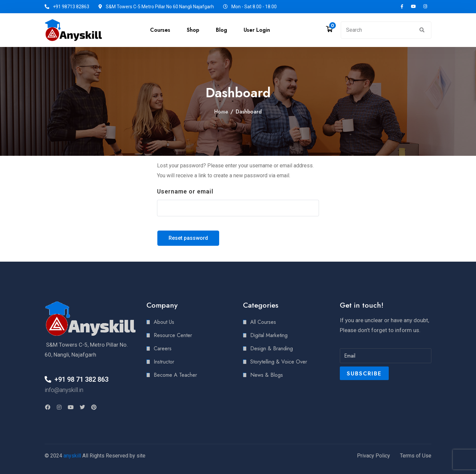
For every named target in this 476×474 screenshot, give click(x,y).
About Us (164, 322)
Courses (160, 30)
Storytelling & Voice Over (279, 362)
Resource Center (173, 335)
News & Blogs (267, 375)
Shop (193, 30)
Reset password (188, 238)
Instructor (164, 362)
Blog (221, 30)
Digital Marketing (269, 335)
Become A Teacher (175, 375)
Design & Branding (272, 348)
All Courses (263, 322)
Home (221, 112)
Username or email (185, 191)
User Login (257, 30)
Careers (163, 348)
